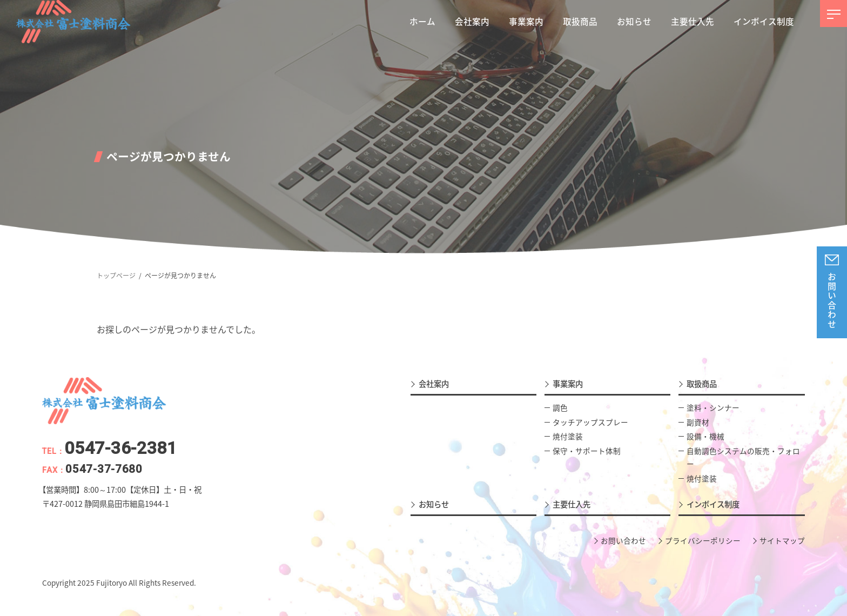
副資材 (698, 421)
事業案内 (568, 384)
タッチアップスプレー (590, 421)
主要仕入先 (572, 504)
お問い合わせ (832, 301)
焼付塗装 (568, 436)
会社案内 (434, 384)
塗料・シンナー (713, 407)
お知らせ (434, 504)
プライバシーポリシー (703, 540)
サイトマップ (782, 540)
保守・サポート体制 (587, 451)
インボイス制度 (713, 504)
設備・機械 (705, 436)
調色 (560, 407)
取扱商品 (702, 384)
